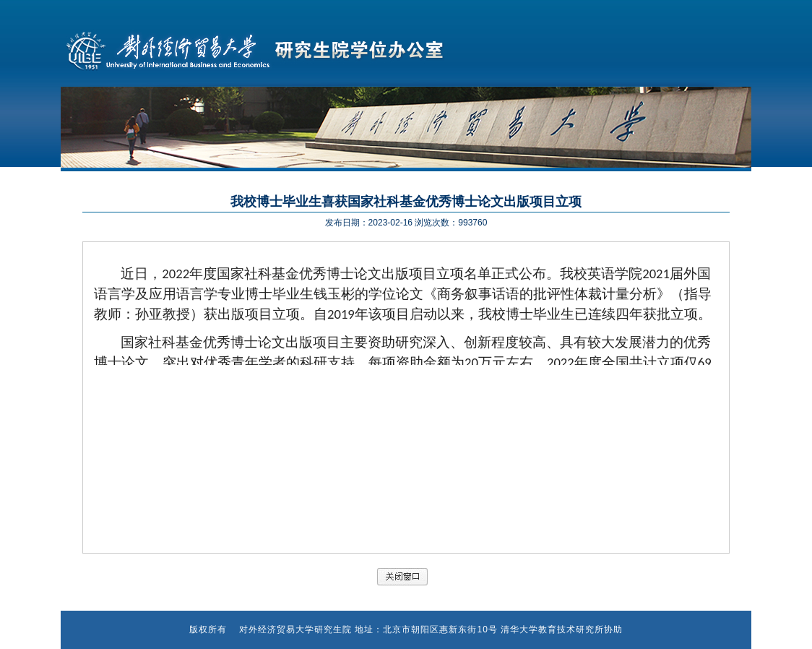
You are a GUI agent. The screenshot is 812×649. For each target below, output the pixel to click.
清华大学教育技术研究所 (552, 629)
